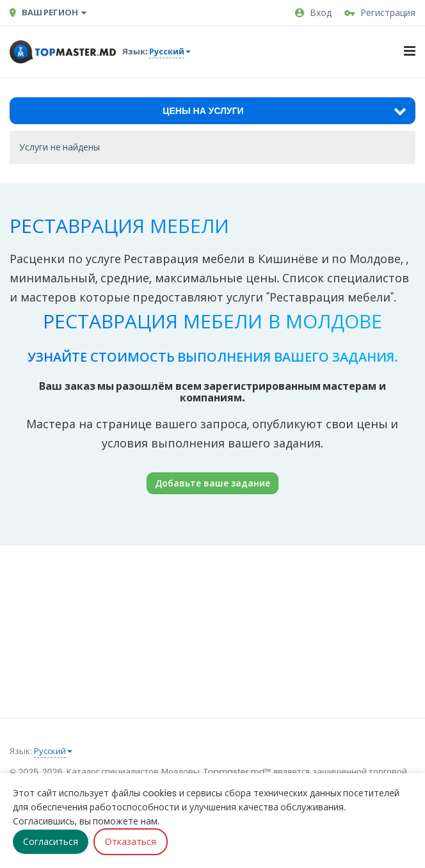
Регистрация (380, 13)
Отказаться (131, 842)
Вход (313, 13)
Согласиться (51, 842)
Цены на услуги (285, 111)
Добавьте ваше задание (212, 483)
